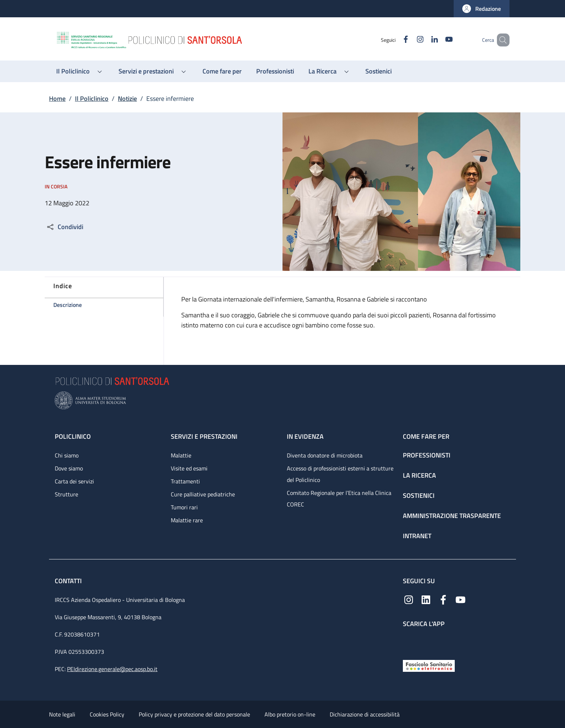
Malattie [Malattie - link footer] (181, 455)
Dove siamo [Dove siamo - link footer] (69, 468)
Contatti (69, 581)
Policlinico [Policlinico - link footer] (73, 436)
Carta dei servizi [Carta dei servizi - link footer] (74, 481)
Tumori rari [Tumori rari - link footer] (184, 507)
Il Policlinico (92, 99)
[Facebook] (395, 40)
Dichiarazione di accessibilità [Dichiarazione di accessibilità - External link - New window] (365, 714)
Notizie (127, 99)
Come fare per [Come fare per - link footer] (426, 436)
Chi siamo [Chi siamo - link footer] (67, 455)
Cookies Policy (107, 714)
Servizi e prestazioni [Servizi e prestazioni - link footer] (204, 436)
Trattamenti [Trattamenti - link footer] (185, 481)
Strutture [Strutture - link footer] (66, 494)
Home (57, 99)
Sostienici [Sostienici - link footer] (419, 495)
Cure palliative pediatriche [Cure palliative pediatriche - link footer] (203, 494)
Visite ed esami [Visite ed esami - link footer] (189, 468)
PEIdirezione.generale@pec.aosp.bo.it (112, 669)
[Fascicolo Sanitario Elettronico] (429, 665)
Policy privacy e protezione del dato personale (194, 714)
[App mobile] (409, 642)
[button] (482, 9)
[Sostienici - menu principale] (379, 71)
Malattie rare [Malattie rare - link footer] (187, 520)
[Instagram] (410, 40)
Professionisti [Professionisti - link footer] (427, 455)
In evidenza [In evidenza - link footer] (305, 436)
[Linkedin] (424, 40)
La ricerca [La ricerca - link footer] (419, 475)
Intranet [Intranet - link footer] (417, 536)
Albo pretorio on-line (290, 714)
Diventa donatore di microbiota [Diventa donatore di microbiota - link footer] (325, 455)
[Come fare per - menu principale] (222, 71)
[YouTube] (439, 40)
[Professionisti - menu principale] (275, 71)
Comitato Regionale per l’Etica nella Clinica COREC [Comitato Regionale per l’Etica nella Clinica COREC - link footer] (339, 499)
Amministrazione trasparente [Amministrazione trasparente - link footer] (452, 516)
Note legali (62, 714)
